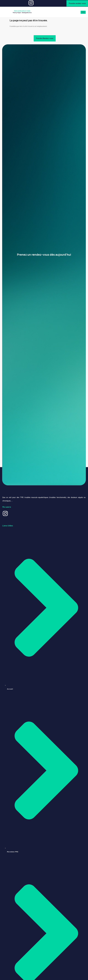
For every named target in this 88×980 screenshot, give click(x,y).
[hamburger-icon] (83, 12)
